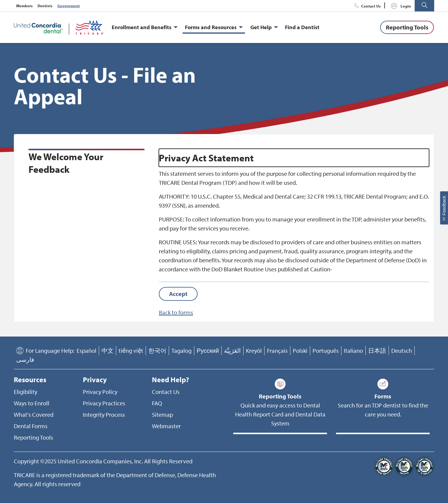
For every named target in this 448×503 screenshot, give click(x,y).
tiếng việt (131, 351)
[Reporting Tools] (407, 27)
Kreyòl (254, 351)
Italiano (353, 351)
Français (277, 351)
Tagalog (182, 351)
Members (24, 6)
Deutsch (402, 351)
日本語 (377, 351)
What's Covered (34, 415)
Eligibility (26, 392)
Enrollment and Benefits (145, 27)
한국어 (157, 351)
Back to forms (176, 312)
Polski (300, 351)
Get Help (264, 27)
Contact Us (367, 6)
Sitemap (162, 415)
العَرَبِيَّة (232, 351)
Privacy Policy (100, 392)
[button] (424, 6)
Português (326, 351)
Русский (208, 351)
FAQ (157, 403)
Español (86, 351)
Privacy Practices (104, 403)
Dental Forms (31, 426)
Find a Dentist (302, 27)
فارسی (25, 360)
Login (400, 6)
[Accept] (178, 294)
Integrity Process (104, 415)
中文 (107, 351)
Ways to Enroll (32, 403)
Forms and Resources (214, 27)
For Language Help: (50, 351)
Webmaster (166, 426)
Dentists (45, 6)
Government (69, 6)
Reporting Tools (33, 437)
